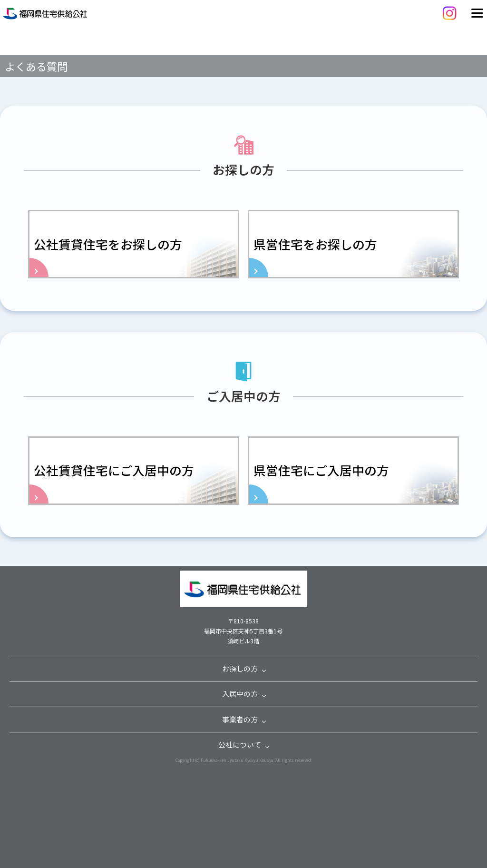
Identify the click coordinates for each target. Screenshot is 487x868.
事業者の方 (240, 719)
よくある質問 (36, 66)
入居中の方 (240, 694)
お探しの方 (240, 668)
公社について (240, 745)
